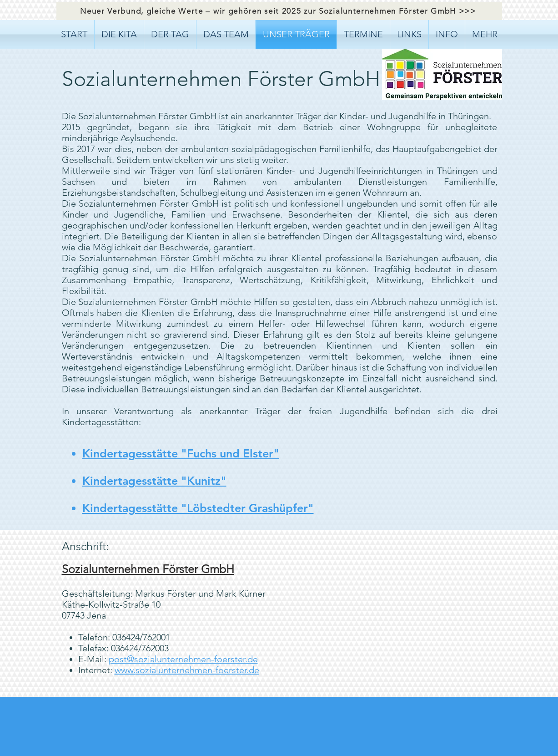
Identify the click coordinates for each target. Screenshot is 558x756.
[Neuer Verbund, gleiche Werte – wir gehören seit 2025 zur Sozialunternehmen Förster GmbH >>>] (279, 11)
